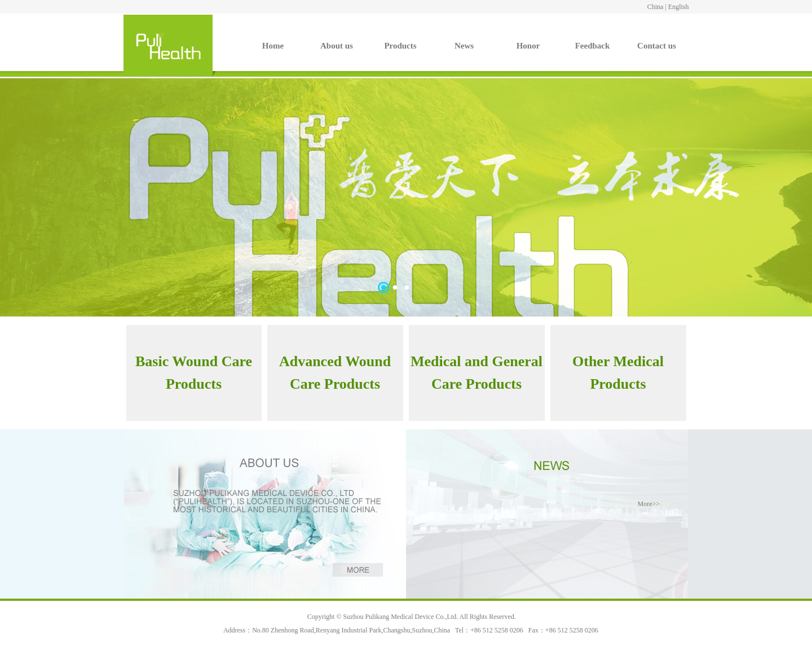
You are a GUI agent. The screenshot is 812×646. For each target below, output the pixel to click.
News (464, 46)
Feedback (593, 46)
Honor (528, 46)
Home (273, 46)
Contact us (657, 46)
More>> (648, 504)
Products (400, 46)
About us (337, 46)
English (679, 7)
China (656, 7)
